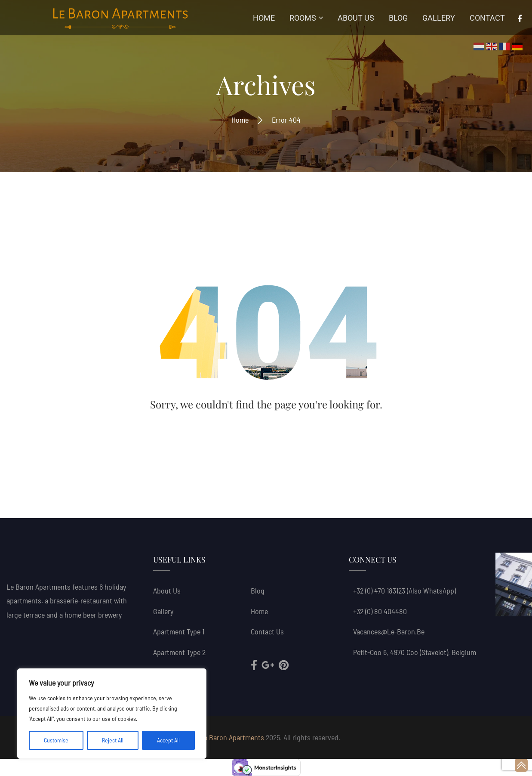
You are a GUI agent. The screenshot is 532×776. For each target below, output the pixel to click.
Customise (56, 740)
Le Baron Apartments (232, 737)
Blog (258, 591)
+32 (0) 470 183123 (379, 591)
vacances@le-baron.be (389, 631)
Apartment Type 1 (179, 631)
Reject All (113, 740)
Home (240, 120)
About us (167, 591)
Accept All (168, 740)
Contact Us (267, 631)
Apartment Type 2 (179, 652)
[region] (112, 714)
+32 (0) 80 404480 (380, 611)
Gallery (163, 611)
